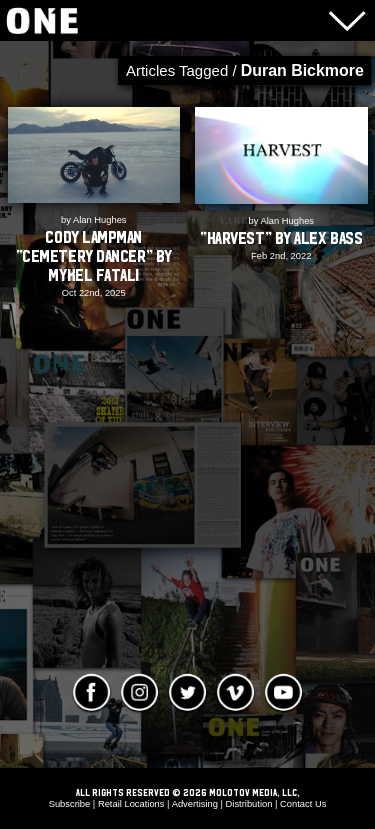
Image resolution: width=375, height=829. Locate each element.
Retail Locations (131, 804)
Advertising (195, 804)
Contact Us (303, 804)
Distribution (249, 804)
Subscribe (70, 804)
